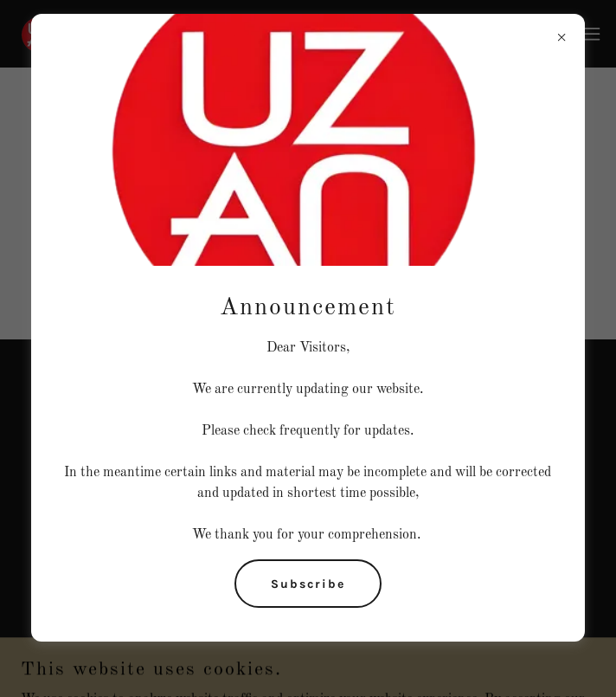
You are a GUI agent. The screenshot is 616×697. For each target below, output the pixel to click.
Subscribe (308, 584)
